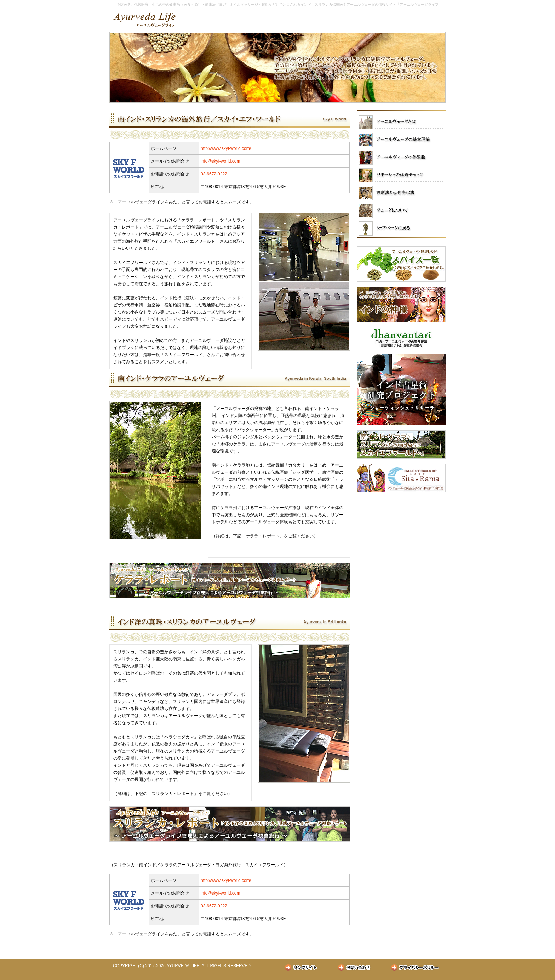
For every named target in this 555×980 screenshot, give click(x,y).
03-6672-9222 (214, 174)
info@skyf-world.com (221, 161)
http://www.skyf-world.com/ (226, 148)
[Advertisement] (401, 542)
